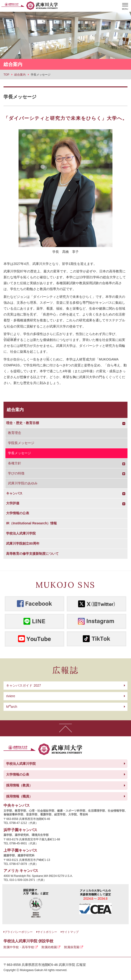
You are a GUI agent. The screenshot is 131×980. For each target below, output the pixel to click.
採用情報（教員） (19, 785)
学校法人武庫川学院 (21, 533)
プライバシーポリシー (19, 932)
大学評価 (13, 503)
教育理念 (15, 433)
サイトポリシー (47, 932)
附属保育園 (72, 947)
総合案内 (15, 410)
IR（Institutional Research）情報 (31, 523)
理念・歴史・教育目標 (23, 423)
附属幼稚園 (49, 947)
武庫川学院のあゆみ (23, 483)
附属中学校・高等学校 (19, 947)
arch (12, 707)
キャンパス (14, 493)
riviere (11, 696)
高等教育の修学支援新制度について (32, 554)
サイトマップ (70, 932)
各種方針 (15, 463)
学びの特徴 (16, 473)
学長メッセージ (19, 453)
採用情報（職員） (19, 796)
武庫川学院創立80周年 (23, 543)
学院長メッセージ (21, 443)
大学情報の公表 (18, 513)
